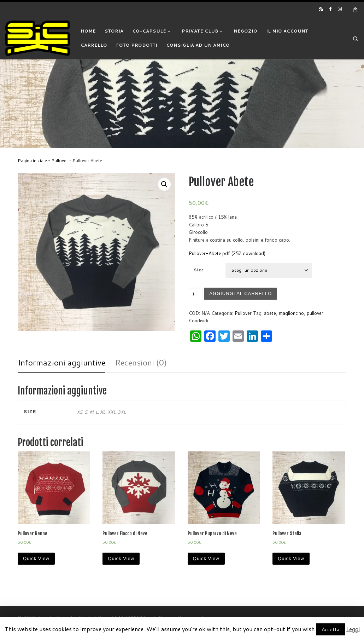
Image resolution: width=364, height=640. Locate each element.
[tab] (61, 363)
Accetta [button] (330, 629)
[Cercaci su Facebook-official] (330, 9)
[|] (38, 38)
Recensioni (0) (141, 362)
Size (199, 270)
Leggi (353, 629)
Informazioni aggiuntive (61, 362)
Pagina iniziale (32, 160)
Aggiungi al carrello (241, 293)
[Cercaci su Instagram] (340, 9)
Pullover (60, 160)
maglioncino (291, 313)
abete (270, 313)
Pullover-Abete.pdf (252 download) (227, 253)
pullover (315, 313)
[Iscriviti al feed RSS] (321, 9)
